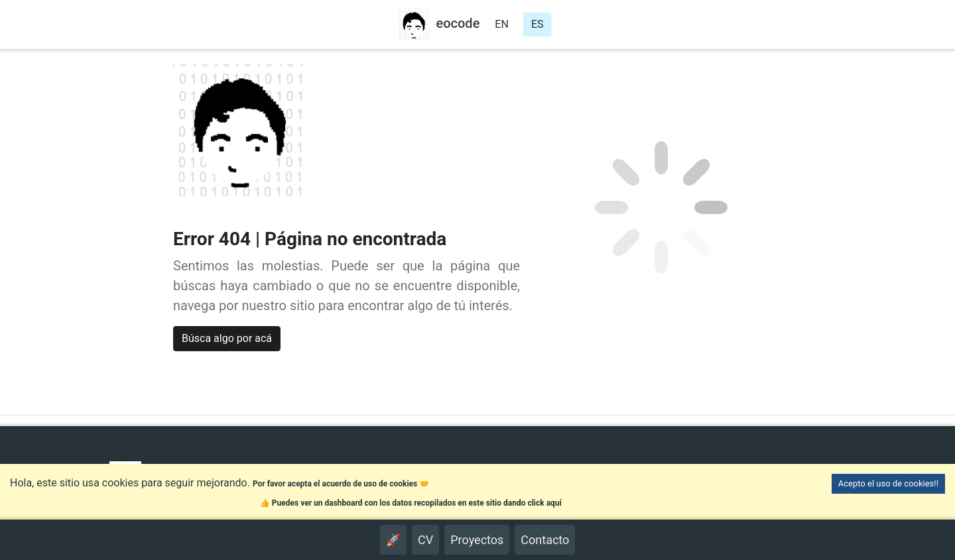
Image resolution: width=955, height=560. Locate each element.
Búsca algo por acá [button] (227, 338)
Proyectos (477, 540)
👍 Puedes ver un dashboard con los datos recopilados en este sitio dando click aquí (411, 503)
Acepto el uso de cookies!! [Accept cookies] (888, 483)
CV (425, 540)
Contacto (545, 540)
